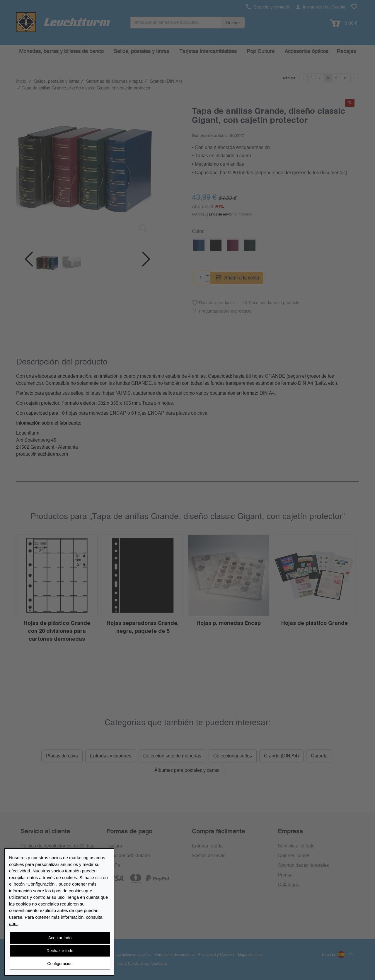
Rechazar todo (60, 951)
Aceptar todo (60, 938)
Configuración (60, 964)
